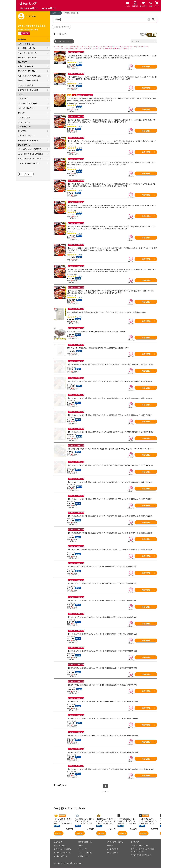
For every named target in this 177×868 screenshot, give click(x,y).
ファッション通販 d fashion (29, 163)
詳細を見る (146, 66)
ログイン (26, 174)
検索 (153, 19)
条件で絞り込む (64, 41)
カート (81, 842)
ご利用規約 (22, 131)
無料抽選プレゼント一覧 (27, 58)
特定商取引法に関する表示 (28, 140)
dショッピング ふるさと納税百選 (31, 154)
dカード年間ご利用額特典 (28, 103)
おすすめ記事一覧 (85, 839)
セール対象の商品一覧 (26, 48)
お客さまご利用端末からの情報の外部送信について (143, 847)
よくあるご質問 (24, 117)
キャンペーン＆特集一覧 (27, 53)
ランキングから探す (26, 85)
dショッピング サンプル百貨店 (30, 149)
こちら (80, 860)
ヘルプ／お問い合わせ (26, 108)
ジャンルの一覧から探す (27, 71)
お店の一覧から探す (26, 66)
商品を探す (58, 839)
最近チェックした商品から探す (30, 76)
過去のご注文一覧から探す (28, 80)
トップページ (56, 13)
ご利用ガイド (23, 99)
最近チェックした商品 (62, 846)
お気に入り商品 (60, 842)
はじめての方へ (24, 122)
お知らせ (21, 113)
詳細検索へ (22, 39)
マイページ (82, 846)
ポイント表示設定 (85, 849)
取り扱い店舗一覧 (61, 853)
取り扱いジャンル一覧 (62, 849)
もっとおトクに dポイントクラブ (31, 159)
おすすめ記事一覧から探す (28, 90)
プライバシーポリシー (26, 136)
